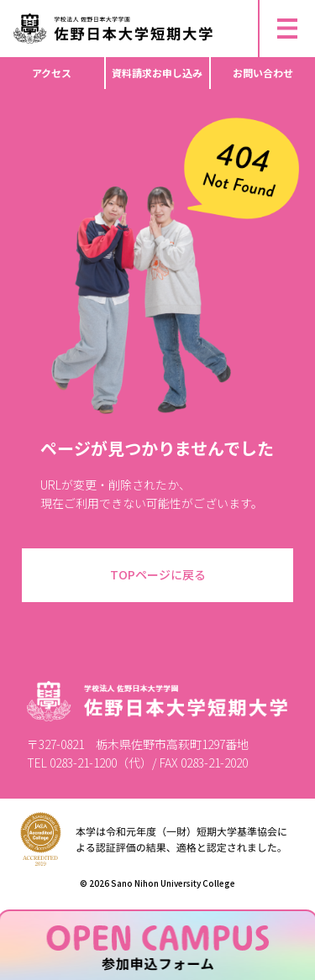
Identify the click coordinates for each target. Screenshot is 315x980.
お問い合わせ (263, 73)
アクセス (52, 73)
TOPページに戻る (158, 574)
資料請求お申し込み (157, 73)
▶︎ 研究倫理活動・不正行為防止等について (117, 7)
